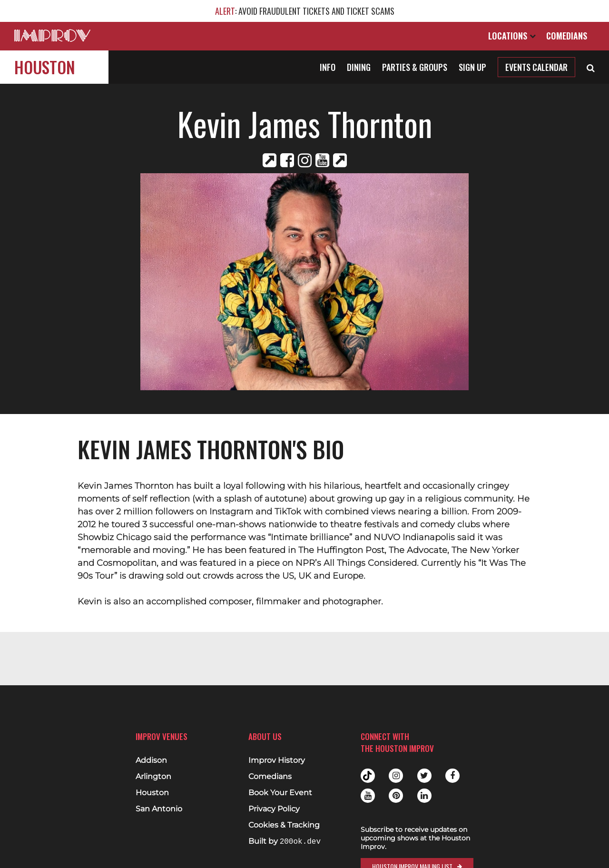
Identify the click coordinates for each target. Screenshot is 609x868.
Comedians (567, 36)
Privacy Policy (274, 809)
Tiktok (368, 776)
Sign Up (472, 67)
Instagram (396, 776)
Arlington (153, 777)
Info (328, 67)
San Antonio (159, 809)
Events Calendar (536, 67)
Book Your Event (280, 793)
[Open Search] (591, 67)
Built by (285, 842)
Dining (359, 67)
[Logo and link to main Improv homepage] (52, 35)
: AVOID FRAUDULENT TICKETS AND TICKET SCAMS (305, 11)
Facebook (452, 776)
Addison (151, 760)
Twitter (424, 776)
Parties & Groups (415, 67)
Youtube (368, 796)
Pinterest (396, 796)
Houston (45, 67)
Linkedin (424, 796)
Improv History (277, 760)
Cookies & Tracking (284, 825)
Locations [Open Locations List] (512, 36)
